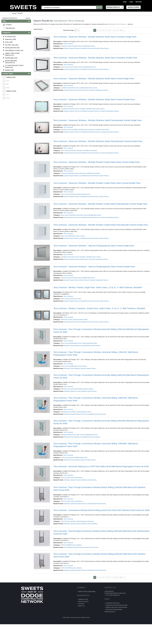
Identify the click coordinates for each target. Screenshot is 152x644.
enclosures (64, 46)
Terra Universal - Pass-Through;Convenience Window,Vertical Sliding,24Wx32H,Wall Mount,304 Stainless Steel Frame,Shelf (99, 557)
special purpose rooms (84, 413)
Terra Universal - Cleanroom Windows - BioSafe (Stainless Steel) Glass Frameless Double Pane (95, 58)
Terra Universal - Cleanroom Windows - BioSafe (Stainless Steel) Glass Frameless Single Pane (95, 37)
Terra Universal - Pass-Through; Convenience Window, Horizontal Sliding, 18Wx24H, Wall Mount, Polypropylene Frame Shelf (96, 400)
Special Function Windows (79, 393)
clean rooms (64, 67)
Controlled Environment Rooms (90, 48)
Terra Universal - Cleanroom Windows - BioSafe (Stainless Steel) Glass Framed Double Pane (94, 100)
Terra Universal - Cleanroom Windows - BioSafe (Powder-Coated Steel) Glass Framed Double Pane (97, 184)
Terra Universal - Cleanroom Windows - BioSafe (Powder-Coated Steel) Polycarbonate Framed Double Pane (101, 226)
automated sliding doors (68, 436)
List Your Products (111, 597)
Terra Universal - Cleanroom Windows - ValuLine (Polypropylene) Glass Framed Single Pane (94, 247)
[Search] (73, 7)
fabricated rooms (66, 130)
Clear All (28, 18)
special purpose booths (81, 321)
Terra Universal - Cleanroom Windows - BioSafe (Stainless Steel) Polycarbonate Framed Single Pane (97, 121)
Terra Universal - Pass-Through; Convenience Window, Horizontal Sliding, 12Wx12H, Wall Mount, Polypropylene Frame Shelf (96, 355)
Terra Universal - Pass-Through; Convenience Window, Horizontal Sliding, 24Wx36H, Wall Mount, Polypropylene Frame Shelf (96, 446)
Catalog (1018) (11, 77)
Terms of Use (83, 601)
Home (125, 2)
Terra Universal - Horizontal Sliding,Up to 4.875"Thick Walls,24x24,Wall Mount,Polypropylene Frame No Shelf (101, 468)
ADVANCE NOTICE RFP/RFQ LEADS (114, 607)
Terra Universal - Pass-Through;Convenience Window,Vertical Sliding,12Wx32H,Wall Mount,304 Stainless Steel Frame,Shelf (99, 490)
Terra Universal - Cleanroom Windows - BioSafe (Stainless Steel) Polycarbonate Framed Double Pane (98, 142)
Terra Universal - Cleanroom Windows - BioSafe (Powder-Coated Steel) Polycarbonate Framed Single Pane (100, 205)
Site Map (81, 605)
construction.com (110, 604)
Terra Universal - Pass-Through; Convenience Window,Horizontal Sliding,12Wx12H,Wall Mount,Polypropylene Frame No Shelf (101, 332)
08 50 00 (63, 459)
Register (139, 2)
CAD (8, 81)
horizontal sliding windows (80, 390)
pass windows (72, 523)
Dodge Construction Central (114, 609)
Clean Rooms (104, 48)
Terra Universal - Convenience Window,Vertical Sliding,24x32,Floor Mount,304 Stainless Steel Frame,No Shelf (101, 512)
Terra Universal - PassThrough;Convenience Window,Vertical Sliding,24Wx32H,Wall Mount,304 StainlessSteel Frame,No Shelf (101, 534)
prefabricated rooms (89, 46)
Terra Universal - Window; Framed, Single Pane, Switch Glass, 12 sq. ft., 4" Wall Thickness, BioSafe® (98, 289)
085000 (70, 546)
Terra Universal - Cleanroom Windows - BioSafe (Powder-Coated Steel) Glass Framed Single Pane (97, 163)
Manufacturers (11, 28)
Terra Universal (68, 44)
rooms (95, 88)
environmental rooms (75, 46)
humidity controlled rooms (88, 109)
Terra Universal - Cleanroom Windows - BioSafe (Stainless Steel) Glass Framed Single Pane (94, 79)
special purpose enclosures (85, 523)
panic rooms (100, 109)
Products (9, 25)
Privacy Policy (84, 603)
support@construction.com (113, 595)
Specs (8, 88)
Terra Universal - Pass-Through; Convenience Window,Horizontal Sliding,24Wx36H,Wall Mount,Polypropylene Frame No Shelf (101, 423)
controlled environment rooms (70, 88)
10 (121, 30)
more (129, 24)
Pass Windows (75, 347)
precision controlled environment (99, 130)
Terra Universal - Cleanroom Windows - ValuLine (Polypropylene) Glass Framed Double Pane (94, 268)
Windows (67, 347)
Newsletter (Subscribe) (87, 593)
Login (131, 2)
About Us (82, 607)
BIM (7, 84)
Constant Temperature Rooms (99, 90)
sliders (91, 390)
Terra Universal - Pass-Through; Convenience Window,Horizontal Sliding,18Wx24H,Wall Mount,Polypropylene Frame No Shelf (101, 378)
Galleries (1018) (11, 91)
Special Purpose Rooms (71, 48)
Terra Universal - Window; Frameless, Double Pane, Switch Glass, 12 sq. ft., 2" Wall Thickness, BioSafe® (99, 310)
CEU (8, 94)
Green (8, 98)
